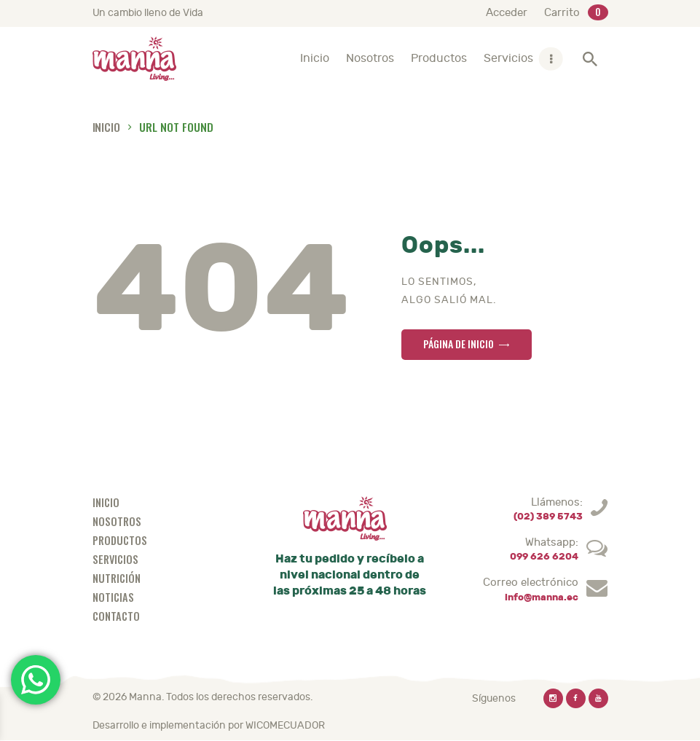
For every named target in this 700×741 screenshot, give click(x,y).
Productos (120, 540)
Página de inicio (459, 344)
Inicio (107, 126)
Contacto (116, 616)
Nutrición (117, 578)
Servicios (115, 559)
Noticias (113, 597)
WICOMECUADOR (285, 725)
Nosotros (117, 521)
